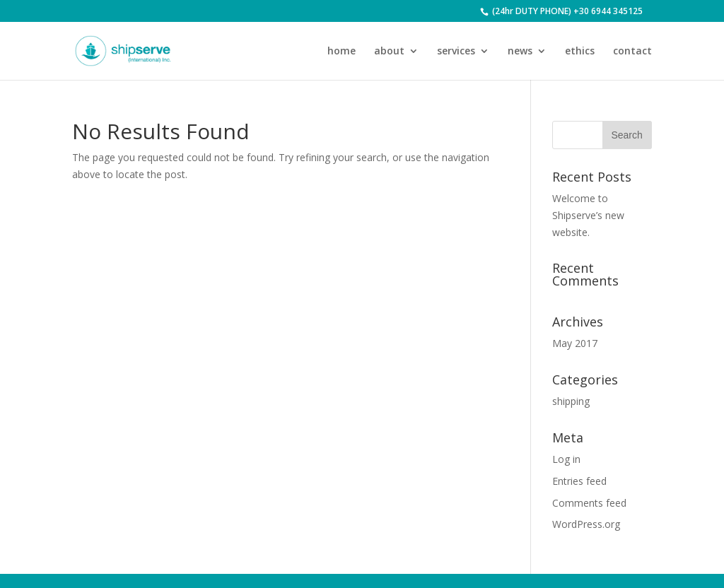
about (389, 52)
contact (632, 52)
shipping (571, 401)
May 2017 (575, 343)
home (341, 52)
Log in (566, 459)
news (520, 52)
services (456, 52)
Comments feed (589, 503)
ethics (580, 52)
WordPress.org (586, 524)
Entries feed (579, 481)
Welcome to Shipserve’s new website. (588, 215)
